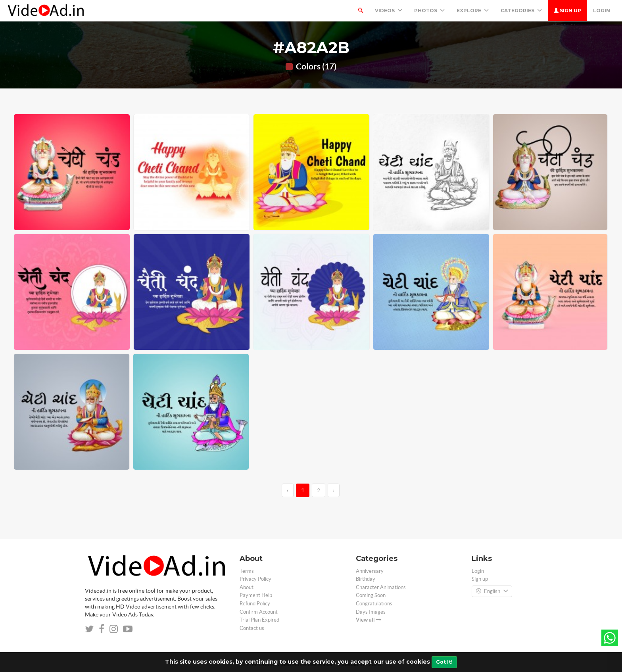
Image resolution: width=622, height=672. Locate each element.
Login (602, 11)
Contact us (252, 628)
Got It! (444, 662)
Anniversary (370, 571)
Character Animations (381, 587)
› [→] (334, 490)
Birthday (366, 579)
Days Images (371, 612)
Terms (247, 571)
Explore (473, 11)
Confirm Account (259, 612)
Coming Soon (371, 595)
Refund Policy (255, 604)
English (492, 591)
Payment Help (256, 595)
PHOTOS (429, 11)
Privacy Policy (255, 579)
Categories (521, 11)
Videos (389, 11)
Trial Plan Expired (259, 620)
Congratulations (374, 604)
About (247, 587)
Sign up (567, 11)
